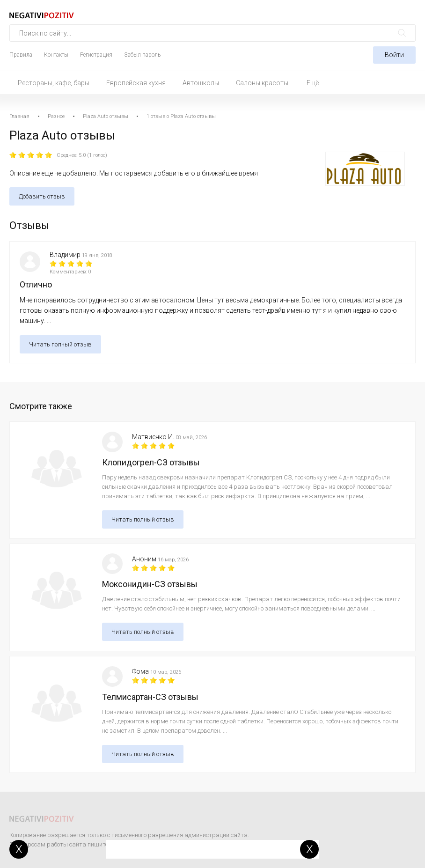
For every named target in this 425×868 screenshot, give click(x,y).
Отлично (36, 284)
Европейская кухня (136, 83)
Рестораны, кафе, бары (54, 83)
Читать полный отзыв (60, 344)
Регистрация (96, 55)
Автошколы (201, 83)
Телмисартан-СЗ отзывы (150, 697)
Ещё (313, 83)
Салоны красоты (262, 83)
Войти (394, 55)
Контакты (56, 55)
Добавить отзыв (42, 196)
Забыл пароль (142, 55)
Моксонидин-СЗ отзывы (150, 584)
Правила (21, 55)
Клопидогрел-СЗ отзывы (151, 462)
